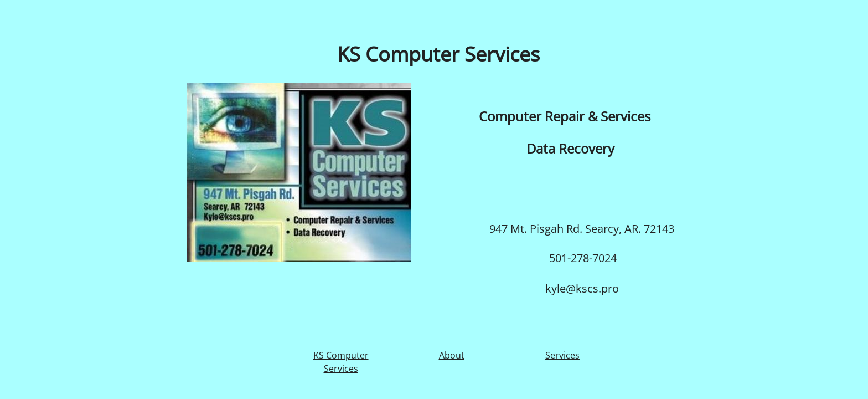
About (452, 355)
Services (562, 355)
